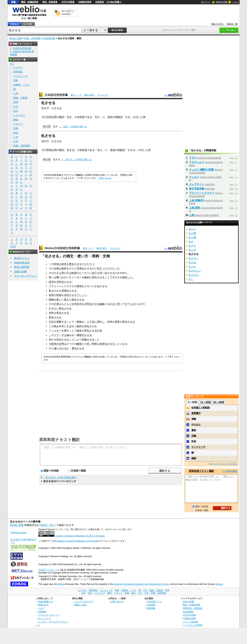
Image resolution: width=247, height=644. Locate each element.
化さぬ (192, 262)
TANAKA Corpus (19, 533)
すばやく (72, 326)
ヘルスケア (19, 115)
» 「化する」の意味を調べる (77, 160)
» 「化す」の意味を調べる (73, 126)
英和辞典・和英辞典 (193, 608)
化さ (191, 242)
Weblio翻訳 (188, 612)
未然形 (81, 117)
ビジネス (18, 67)
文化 (16, 107)
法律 (56, 268)
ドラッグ (59, 335)
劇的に (88, 277)
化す (69, 117)
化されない (195, 271)
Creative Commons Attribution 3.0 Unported (77, 541)
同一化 (103, 273)
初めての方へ (218, 24)
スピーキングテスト (25, 276)
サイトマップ (44, 618)
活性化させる (64, 282)
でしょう (82, 295)
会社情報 (151, 605)
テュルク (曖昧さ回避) (202, 170)
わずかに (54, 308)
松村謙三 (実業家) (201, 408)
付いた (139, 117)
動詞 (62, 117)
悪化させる (75, 264)
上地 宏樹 (194, 208)
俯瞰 (194, 419)
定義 (194, 436)
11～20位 (206, 402)
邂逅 (194, 430)
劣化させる (70, 295)
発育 (117, 322)
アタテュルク (197, 162)
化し (191, 279)
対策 (56, 264)
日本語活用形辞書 (56, 95)
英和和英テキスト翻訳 (59, 439)
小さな (58, 273)
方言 (16, 141)
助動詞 (119, 117)
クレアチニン (197, 184)
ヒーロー (84, 273)
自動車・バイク (22, 85)
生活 (16, 111)
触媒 (102, 304)
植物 (51, 300)
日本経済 (77, 304)
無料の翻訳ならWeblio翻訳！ (68, 13)
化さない (194, 258)
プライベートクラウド (61, 286)
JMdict (61, 584)
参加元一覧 (232, 24)
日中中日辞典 (68, 2)
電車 (16, 80)
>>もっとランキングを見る (223, 464)
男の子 (65, 273)
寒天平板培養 (197, 189)
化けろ (192, 229)
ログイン (206, 2)
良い (89, 344)
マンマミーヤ (198, 447)
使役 (110, 117)
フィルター (55, 331)
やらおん (196, 424)
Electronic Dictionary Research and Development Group (141, 584)
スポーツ (18, 124)
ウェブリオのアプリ (84, 601)
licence (219, 584)
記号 (13, 247)
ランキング (103, 95)
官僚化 (80, 268)
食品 (16, 133)
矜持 (194, 441)
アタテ (193, 158)
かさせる (57, 108)
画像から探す (81, 605)
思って (121, 304)
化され (192, 267)
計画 (56, 304)
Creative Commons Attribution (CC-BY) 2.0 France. (80, 536)
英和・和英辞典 (50, 2)
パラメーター (74, 277)
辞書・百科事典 (32, 38)
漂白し (101, 322)
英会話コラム (22, 258)
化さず (192, 250)
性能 (59, 295)
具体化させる (107, 344)
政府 (64, 268)
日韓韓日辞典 (85, 2)
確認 (194, 458)
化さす (192, 246)
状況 (64, 264)
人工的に (92, 322)
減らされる (60, 348)
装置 (51, 295)
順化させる (78, 300)
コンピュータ (20, 76)
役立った (102, 268)
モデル (116, 277)
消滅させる (88, 340)
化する (71, 150)
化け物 (192, 233)
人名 (16, 137)
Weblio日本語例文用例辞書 (62, 248)
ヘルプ (235, 2)
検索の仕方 (43, 605)
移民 (79, 326)
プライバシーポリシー (49, 615)
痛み (69, 335)
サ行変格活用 (49, 150)
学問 (16, 102)
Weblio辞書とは (45, 601)
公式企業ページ (154, 601)
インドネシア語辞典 (193, 625)
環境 (79, 286)
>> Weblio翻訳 (230, 471)
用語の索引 (89, 95)
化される (194, 275)
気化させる (63, 340)
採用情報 (151, 608)
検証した (127, 277)
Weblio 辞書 (222, 2)
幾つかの (61, 277)
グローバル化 (92, 286)
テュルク (194, 177)
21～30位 (219, 402)
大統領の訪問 (56, 344)
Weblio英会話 (22, 263)
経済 (51, 282)
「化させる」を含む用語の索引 (60, 477)
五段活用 (52, 117)
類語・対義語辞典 (30, 2)
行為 (99, 331)
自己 (94, 273)
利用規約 (42, 612)
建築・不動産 (20, 98)
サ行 (44, 117)
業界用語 (18, 72)
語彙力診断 (20, 271)
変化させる (98, 277)
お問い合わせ (105, 178)
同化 (87, 326)
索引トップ (76, 95)
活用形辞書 (49, 38)
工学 (16, 93)
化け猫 (192, 237)
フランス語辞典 (190, 622)
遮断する (61, 322)
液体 (79, 331)
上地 (192, 215)
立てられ (130, 304)
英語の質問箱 (22, 267)
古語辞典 (99, 2)
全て (12, 64)
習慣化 (65, 291)
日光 (51, 322)
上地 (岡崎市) (197, 200)
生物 (16, 128)
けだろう (89, 264)
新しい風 (61, 300)
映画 (74, 273)
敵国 (79, 344)
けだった (115, 268)
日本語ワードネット (48, 570)
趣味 (16, 120)
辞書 (13, 2)
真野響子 (196, 413)
